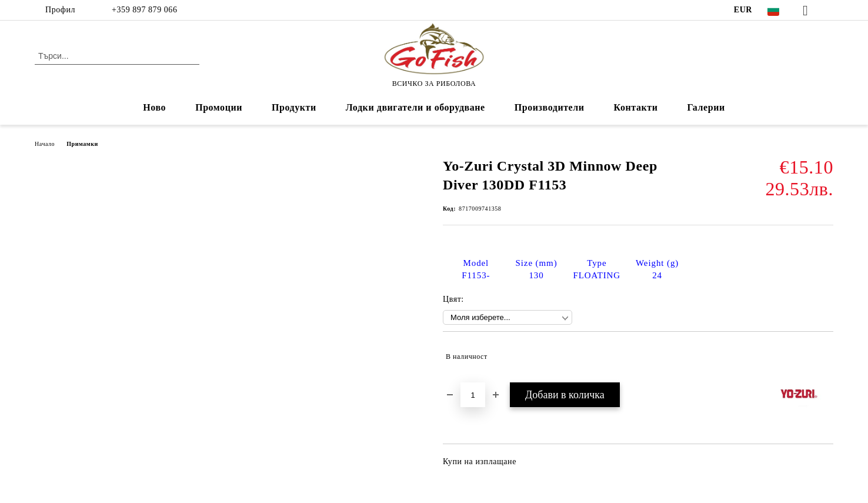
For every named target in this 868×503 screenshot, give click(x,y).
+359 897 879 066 (143, 10)
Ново (154, 107)
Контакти (636, 107)
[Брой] (473, 395)
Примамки (82, 144)
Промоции (219, 107)
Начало (45, 144)
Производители (550, 107)
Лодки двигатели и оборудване (415, 107)
